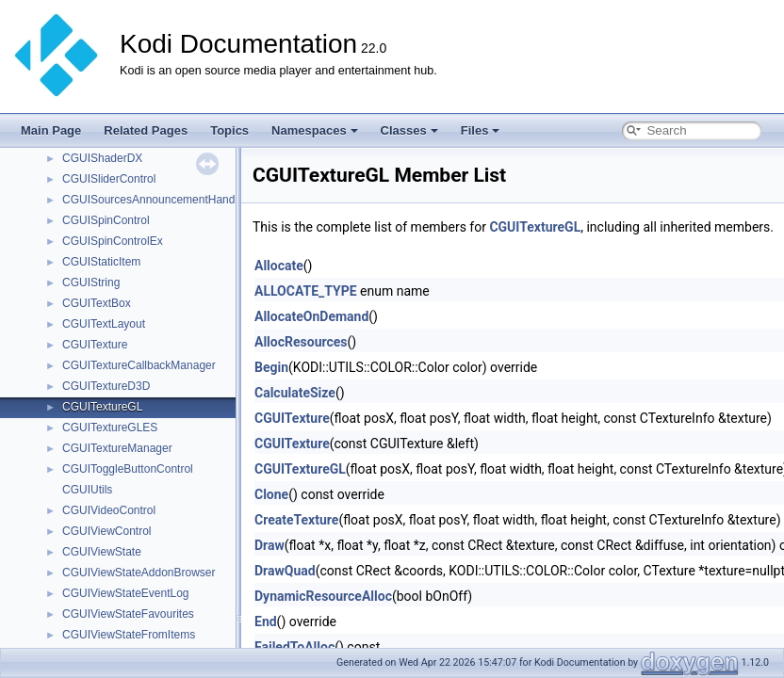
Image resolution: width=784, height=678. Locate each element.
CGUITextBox (97, 303)
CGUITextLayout (104, 324)
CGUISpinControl (106, 220)
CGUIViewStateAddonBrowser (139, 573)
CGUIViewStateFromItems (129, 635)
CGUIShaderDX (102, 158)
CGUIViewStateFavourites (128, 614)
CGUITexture (95, 345)
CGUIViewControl (106, 531)
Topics (229, 130)
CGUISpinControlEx (113, 241)
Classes (409, 130)
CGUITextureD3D (106, 386)
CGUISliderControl (109, 179)
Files (481, 130)
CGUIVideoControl (109, 510)
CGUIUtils (87, 490)
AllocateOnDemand (311, 316)
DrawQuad (285, 571)
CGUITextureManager (117, 448)
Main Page (51, 130)
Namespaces (315, 130)
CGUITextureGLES (110, 428)
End (266, 621)
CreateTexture (296, 520)
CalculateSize (295, 393)
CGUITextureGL (102, 407)
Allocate (279, 266)
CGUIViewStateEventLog (126, 593)
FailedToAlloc (294, 647)
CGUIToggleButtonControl (128, 469)
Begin (271, 367)
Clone (271, 494)
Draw (269, 545)
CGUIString (91, 282)
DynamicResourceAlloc (323, 596)
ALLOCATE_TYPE (306, 291)
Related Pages (146, 130)
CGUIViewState (102, 552)
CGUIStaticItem (101, 262)
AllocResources (301, 342)
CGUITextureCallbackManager (139, 365)
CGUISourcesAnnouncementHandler (155, 200)
